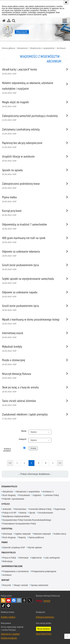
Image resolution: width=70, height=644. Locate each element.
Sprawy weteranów (40, 585)
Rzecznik (7, 585)
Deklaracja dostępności (45, 617)
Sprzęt (32, 513)
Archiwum (61, 48)
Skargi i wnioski (21, 585)
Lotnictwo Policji (52, 495)
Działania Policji (9, 486)
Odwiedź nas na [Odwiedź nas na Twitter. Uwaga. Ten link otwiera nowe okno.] (30, 600)
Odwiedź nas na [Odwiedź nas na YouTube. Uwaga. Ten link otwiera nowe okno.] (8, 600)
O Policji (6, 504)
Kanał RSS (3, 600)
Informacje (7, 534)
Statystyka (7, 529)
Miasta (24, 431)
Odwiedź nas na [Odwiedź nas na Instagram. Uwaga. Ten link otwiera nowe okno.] (19, 600)
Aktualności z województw (28, 492)
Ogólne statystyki (23, 534)
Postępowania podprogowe (44, 571)
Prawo (5, 542)
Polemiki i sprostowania (13, 499)
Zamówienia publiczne (12, 566)
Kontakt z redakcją (8, 617)
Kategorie (23, 439)
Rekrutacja (8, 561)
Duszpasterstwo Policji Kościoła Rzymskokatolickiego (27, 520)
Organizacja (60, 509)
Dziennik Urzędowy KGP (14, 547)
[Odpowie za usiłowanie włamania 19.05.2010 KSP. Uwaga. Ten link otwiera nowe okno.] (31, 254)
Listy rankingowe (52, 558)
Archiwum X (48, 492)
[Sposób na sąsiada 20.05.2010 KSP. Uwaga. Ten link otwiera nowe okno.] (31, 172)
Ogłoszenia (36, 558)
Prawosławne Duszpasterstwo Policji (19, 524)
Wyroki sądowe (35, 547)
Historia (23, 513)
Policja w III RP (10, 513)
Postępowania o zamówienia (16, 571)
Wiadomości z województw (42, 48)
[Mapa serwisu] (9, 21)
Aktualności (22, 48)
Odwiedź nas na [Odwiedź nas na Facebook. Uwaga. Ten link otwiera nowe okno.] (14, 600)
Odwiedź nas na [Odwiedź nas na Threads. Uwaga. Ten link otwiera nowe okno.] (24, 600)
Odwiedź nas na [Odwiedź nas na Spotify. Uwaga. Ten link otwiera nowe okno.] (8, 606)
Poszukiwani (24, 495)
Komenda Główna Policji (40, 509)
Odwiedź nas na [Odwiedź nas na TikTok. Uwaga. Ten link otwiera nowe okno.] (3, 606)
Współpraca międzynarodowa (16, 516)
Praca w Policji (9, 553)
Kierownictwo (20, 509)
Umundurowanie (46, 513)
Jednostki (7, 509)
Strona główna (8, 48)
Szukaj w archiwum (7, 450)
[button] (65, 21)
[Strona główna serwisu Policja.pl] (4, 21)
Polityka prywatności (9, 638)
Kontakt (5, 580)
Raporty (22, 537)
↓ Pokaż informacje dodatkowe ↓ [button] (35, 474)
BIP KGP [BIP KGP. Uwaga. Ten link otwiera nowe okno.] (47, 601)
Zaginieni (37, 495)
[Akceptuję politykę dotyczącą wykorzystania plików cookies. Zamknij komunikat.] (66, 2)
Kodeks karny (60, 534)
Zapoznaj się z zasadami (10, 634)
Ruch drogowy (9, 495)
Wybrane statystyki (42, 534)
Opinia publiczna (36, 537)
